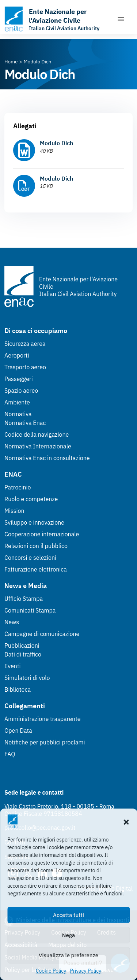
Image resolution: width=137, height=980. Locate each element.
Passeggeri (19, 379)
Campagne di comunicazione (42, 634)
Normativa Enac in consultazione (47, 458)
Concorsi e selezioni (30, 558)
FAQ (10, 754)
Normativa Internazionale (38, 446)
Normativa (18, 414)
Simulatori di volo (27, 678)
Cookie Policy (51, 971)
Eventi (13, 666)
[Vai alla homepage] (57, 19)
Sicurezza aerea (25, 344)
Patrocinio (18, 487)
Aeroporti (17, 355)
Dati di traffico (23, 654)
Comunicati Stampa (30, 610)
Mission (14, 511)
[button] (126, 821)
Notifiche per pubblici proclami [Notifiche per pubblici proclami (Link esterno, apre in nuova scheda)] (45, 742)
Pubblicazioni (22, 646)
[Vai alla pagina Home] (11, 62)
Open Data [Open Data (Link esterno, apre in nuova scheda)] (18, 731)
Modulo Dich (56, 143)
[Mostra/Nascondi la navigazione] (121, 19)
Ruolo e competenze (31, 499)
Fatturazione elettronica (36, 569)
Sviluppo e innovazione (34, 522)
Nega (68, 935)
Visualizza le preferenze (68, 955)
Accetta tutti (68, 915)
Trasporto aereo (25, 367)
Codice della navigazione (37, 434)
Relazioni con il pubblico (36, 546)
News (12, 622)
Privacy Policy (85, 971)
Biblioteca (18, 689)
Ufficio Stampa (24, 599)
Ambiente (17, 402)
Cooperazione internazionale (42, 534)
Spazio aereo (21, 391)
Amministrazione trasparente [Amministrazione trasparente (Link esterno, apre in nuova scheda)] (43, 719)
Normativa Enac (25, 423)
